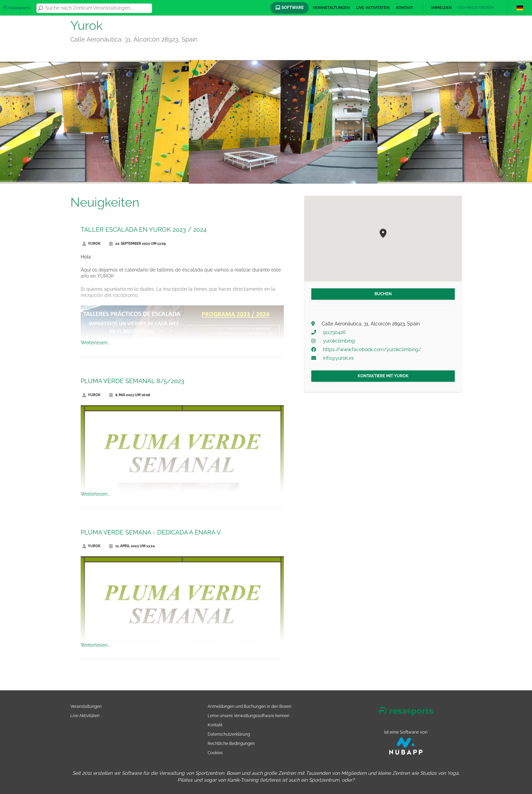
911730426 (334, 332)
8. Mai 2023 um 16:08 (130, 395)
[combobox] (97, 8)
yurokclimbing (339, 341)
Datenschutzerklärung (229, 734)
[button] (383, 234)
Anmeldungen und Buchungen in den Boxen (250, 706)
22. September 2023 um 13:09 (137, 244)
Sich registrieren (476, 8)
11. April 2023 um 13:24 (132, 546)
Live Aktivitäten (85, 716)
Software (290, 8)
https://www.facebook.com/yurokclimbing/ (372, 349)
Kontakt (405, 8)
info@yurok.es (338, 358)
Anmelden (441, 8)
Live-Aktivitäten (373, 8)
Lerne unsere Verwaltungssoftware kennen (248, 716)
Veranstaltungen (331, 8)
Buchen (383, 294)
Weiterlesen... (96, 343)
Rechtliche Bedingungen (231, 743)
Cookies (215, 753)
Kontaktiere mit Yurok (383, 376)
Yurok (91, 244)
